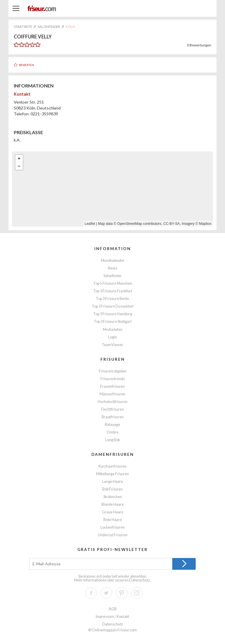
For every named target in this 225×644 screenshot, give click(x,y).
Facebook (91, 593)
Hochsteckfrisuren (112, 402)
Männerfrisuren (112, 394)
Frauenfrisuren (112, 386)
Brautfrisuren (113, 417)
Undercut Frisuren (113, 535)
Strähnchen (113, 497)
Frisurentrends (113, 379)
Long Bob (112, 440)
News (112, 268)
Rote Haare (113, 520)
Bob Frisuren (112, 489)
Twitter (106, 593)
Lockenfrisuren (113, 527)
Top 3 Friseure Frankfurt (113, 291)
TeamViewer (112, 345)
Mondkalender (113, 261)
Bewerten (27, 65)
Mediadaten (113, 329)
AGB (113, 609)
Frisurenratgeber (113, 371)
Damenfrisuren (113, 454)
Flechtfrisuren (112, 409)
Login (112, 337)
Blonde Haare (112, 504)
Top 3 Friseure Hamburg (113, 314)
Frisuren (113, 359)
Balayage (112, 425)
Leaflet (90, 224)
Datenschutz (140, 580)
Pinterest (122, 593)
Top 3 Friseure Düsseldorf (113, 306)
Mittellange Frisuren (112, 474)
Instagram (137, 593)
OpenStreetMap (130, 224)
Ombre (112, 432)
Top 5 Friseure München (113, 283)
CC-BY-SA (172, 224)
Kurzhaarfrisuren (112, 466)
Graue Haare (113, 512)
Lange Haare (113, 482)
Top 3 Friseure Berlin (112, 299)
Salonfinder (113, 276)
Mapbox (205, 224)
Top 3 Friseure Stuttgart (113, 322)
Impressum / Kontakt (112, 617)
